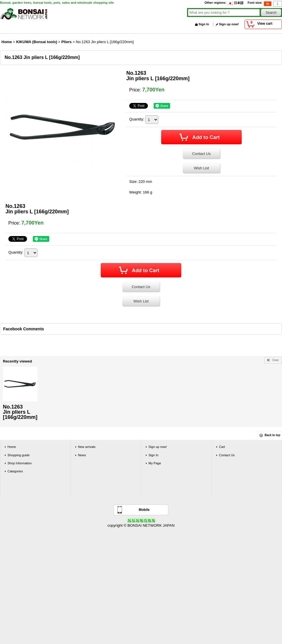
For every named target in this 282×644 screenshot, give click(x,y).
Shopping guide (19, 455)
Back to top (273, 435)
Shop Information (20, 463)
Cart (222, 447)
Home (12, 447)
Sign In (204, 24)
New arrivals (87, 447)
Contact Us (201, 154)
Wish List (202, 168)
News (82, 455)
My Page (155, 463)
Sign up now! (229, 24)
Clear (275, 360)
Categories (15, 471)
